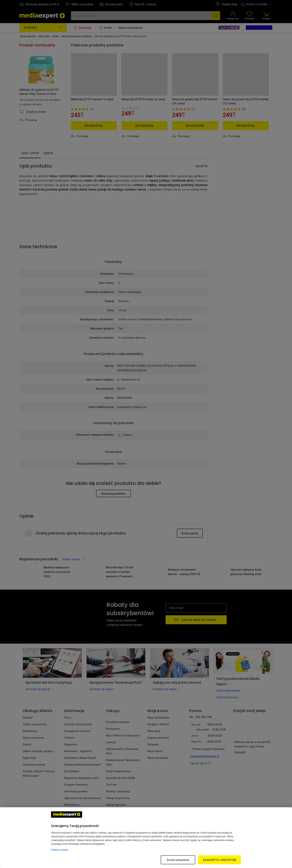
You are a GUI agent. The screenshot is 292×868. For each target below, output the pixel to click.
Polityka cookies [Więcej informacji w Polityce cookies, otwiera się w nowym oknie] (60, 850)
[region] (146, 838)
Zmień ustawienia (178, 860)
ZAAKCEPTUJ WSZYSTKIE (219, 860)
